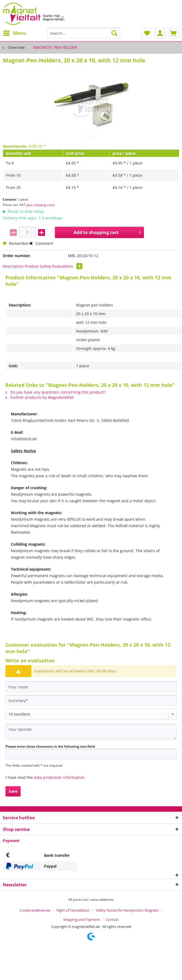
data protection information (59, 777)
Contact (112, 919)
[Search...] (84, 33)
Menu (15, 32)
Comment (41, 243)
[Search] (114, 33)
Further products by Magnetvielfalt (40, 397)
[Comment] (91, 714)
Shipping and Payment (82, 919)
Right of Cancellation (73, 910)
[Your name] (91, 687)
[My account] (160, 33)
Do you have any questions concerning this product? (56, 392)
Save (13, 791)
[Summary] (91, 700)
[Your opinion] (91, 732)
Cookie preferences (35, 910)
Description (13, 266)
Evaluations (67, 266)
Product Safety (38, 266)
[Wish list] (147, 33)
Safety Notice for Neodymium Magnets (127, 910)
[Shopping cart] (173, 33)
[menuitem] (14, 33)
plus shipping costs (41, 205)
